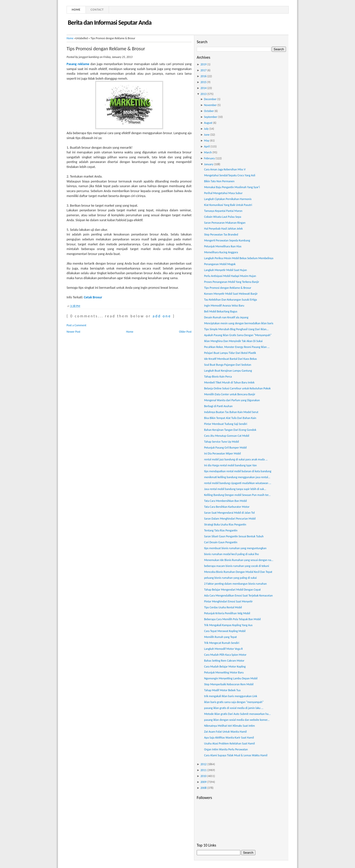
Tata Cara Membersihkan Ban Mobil (225, 501)
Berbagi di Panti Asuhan (218, 406)
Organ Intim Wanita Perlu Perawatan (226, 749)
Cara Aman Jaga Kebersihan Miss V (225, 169)
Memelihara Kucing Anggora (221, 252)
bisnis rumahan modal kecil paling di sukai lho (231, 554)
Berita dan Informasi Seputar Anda (110, 22)
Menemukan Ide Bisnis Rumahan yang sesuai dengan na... (239, 560)
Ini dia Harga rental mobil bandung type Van (230, 465)
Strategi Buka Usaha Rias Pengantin (225, 524)
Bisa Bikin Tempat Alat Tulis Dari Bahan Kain (230, 418)
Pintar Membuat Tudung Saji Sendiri (226, 424)
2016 (203, 76)
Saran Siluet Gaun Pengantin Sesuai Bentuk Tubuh (234, 536)
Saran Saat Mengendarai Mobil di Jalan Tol (229, 513)
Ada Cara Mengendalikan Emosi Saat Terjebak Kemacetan (238, 596)
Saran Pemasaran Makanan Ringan (225, 223)
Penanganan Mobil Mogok (220, 264)
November (210, 105)
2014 (203, 88)
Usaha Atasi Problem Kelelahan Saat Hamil (229, 743)
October (209, 111)
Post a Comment (76, 325)
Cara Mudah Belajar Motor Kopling (225, 667)
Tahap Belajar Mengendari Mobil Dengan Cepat (232, 590)
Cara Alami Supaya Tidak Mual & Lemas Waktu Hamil (236, 755)
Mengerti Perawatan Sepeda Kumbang (227, 240)
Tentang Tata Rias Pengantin (221, 530)
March (208, 152)
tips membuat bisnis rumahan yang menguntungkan (235, 548)
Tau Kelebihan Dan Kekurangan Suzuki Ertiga (231, 300)
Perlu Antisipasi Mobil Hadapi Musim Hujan (230, 276)
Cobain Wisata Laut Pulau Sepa (223, 217)
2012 (203, 764)
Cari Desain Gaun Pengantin (221, 542)
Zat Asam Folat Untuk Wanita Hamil (225, 732)
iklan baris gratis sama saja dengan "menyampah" (234, 702)
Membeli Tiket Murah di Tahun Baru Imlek (229, 382)
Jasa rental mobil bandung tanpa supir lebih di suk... (235, 489)
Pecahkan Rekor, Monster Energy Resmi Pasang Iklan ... (237, 347)
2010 (203, 776)
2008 (203, 788)
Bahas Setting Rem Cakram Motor (224, 661)
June (207, 135)
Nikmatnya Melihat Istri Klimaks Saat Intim (230, 726)
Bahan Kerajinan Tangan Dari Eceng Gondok (230, 430)
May (207, 141)
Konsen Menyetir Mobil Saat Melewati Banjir (231, 294)
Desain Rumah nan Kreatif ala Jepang (226, 317)
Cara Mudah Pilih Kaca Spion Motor (225, 655)
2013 (203, 94)
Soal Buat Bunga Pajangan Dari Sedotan (228, 365)
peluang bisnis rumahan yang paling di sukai (230, 578)
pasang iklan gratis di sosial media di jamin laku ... (234, 708)
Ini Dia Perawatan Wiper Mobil (222, 453)
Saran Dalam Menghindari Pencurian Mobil (230, 519)
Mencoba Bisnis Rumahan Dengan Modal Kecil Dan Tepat (238, 572)
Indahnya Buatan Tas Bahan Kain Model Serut (231, 412)
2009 (203, 782)
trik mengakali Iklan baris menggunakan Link (231, 696)
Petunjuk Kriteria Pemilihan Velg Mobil (227, 613)
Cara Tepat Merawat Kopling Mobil (225, 631)
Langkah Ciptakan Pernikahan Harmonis (228, 199)
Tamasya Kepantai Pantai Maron (223, 211)
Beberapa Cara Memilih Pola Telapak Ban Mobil (232, 619)
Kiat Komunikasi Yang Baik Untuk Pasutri (228, 205)
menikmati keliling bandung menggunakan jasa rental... (237, 477)
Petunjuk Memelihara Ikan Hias (223, 246)
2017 (203, 70)
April (207, 146)
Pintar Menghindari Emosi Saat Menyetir (228, 601)
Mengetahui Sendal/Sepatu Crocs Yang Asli (230, 175)
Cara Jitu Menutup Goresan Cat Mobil (227, 436)
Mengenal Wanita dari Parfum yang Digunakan (232, 400)
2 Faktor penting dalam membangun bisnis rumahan (235, 584)
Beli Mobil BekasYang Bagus (221, 311)
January (209, 164)
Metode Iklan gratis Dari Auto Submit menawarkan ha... (237, 714)
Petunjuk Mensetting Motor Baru (224, 672)
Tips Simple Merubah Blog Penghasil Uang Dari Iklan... (236, 329)
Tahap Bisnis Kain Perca (218, 377)
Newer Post (73, 332)
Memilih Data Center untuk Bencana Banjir (230, 394)
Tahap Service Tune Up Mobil (222, 442)
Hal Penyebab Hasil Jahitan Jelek (223, 229)
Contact (97, 10)
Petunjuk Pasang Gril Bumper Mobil (225, 448)
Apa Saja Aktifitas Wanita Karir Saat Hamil (229, 738)
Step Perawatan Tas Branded (221, 235)
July (206, 129)
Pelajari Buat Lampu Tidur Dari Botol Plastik (230, 353)
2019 (203, 64)
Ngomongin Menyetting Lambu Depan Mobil (231, 678)
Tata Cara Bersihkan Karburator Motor (227, 507)
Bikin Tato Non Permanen (219, 181)
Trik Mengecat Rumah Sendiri (222, 643)
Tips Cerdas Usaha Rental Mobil (223, 607)
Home (76, 10)
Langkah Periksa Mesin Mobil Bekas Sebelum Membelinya (239, 258)
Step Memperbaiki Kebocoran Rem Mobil (229, 684)
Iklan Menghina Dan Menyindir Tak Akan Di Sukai (233, 341)
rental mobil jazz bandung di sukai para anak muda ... (236, 459)
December (210, 99)
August (208, 123)
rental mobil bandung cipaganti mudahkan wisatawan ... (238, 483)
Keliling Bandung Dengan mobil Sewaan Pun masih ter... (237, 495)
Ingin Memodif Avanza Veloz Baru (224, 306)
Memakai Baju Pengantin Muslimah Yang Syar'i (232, 187)
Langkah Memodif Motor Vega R (223, 649)
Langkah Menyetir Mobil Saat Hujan (225, 270)
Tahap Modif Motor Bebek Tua (222, 690)
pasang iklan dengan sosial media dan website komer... (237, 720)
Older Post (185, 332)
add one (162, 316)
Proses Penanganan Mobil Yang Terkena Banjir (232, 282)
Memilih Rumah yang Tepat (221, 637)
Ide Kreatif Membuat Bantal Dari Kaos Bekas (231, 359)
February (210, 158)
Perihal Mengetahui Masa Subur (223, 193)
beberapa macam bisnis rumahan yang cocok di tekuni (237, 566)
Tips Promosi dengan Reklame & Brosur (106, 49)
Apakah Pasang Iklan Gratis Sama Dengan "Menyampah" (238, 335)
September (211, 117)
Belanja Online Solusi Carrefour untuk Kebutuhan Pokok (237, 388)
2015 (203, 82)
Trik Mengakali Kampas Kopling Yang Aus (228, 625)
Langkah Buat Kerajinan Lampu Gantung (228, 371)
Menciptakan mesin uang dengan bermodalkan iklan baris (239, 323)
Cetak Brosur (93, 297)
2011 (203, 770)
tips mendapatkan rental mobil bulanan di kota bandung (238, 471)
